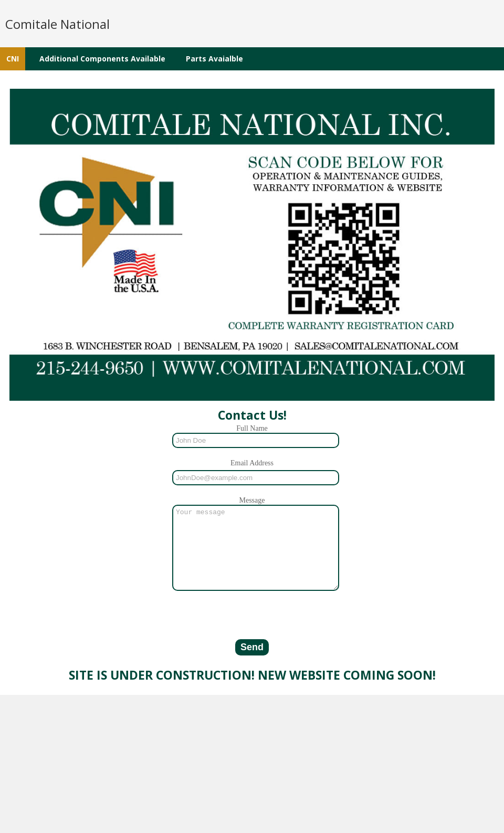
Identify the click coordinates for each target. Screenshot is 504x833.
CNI (13, 59)
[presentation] (252, 629)
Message (252, 500)
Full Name (252, 428)
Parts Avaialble (214, 59)
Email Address (252, 463)
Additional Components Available (102, 59)
